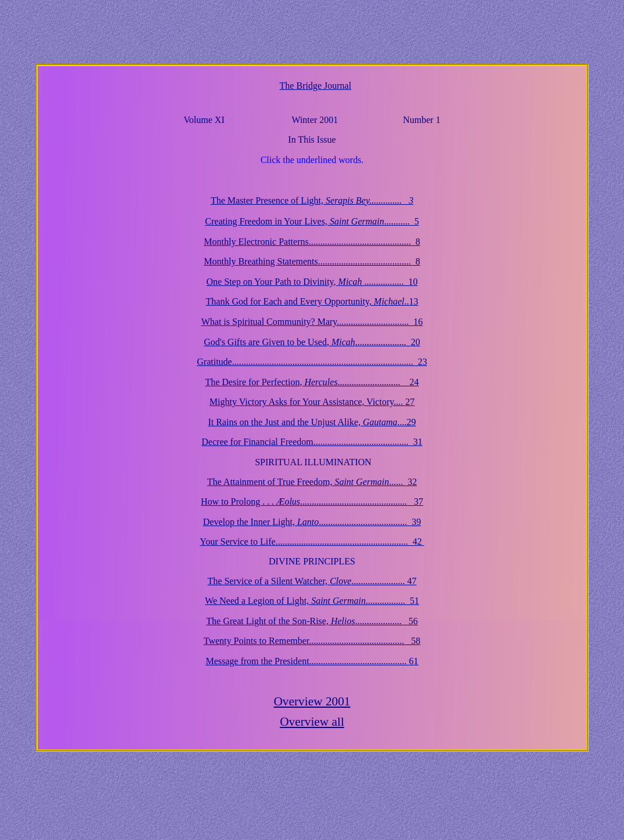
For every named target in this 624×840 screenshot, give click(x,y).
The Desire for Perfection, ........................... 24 (312, 382)
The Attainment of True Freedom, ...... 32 (312, 482)
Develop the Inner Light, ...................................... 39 (312, 522)
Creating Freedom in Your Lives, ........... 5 (312, 221)
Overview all (312, 722)
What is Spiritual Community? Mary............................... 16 (312, 322)
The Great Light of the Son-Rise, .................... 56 (312, 621)
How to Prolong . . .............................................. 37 (312, 502)
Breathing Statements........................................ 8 (312, 261)
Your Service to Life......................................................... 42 (312, 542)
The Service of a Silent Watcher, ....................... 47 (312, 581)
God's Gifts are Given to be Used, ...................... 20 (312, 342)
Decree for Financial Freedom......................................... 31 (312, 442)
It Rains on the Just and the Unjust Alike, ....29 (312, 422)
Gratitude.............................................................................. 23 (312, 362)
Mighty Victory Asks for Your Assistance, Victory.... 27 (312, 402)
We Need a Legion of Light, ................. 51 (312, 601)
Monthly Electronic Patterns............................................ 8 (312, 242)
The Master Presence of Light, (312, 200)
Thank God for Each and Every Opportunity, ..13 (312, 301)
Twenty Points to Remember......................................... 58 (312, 641)
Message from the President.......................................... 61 (312, 661)
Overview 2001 (312, 701)
